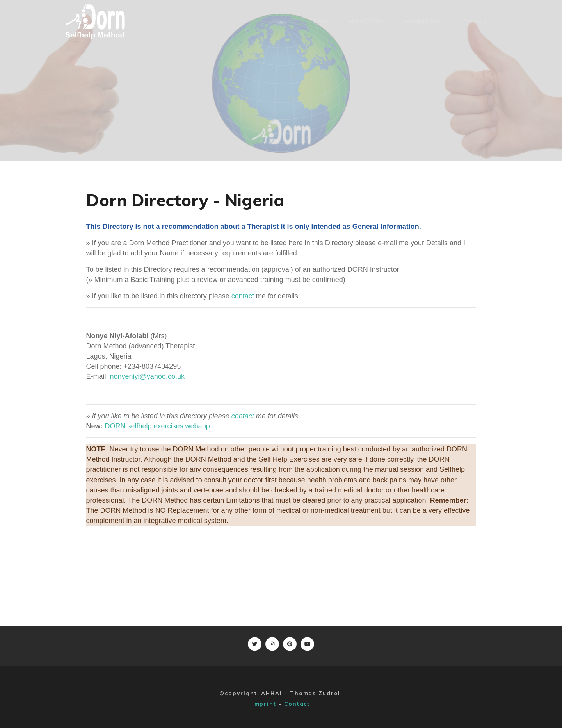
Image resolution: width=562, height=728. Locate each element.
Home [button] (321, 21)
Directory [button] (475, 21)
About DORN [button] (367, 21)
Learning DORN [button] (424, 21)
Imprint (264, 704)
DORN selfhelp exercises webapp (157, 426)
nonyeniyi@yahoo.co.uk (147, 376)
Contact (297, 704)
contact (243, 296)
